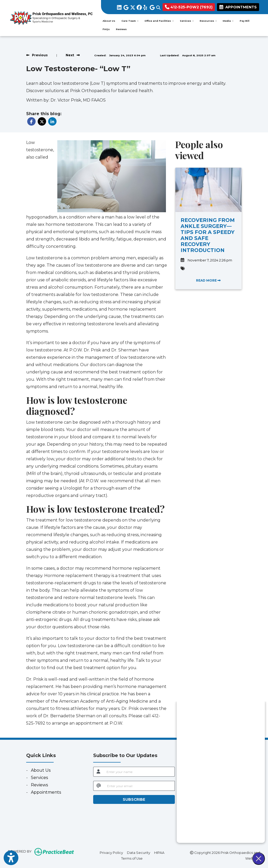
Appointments (46, 792)
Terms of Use (132, 858)
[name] (139, 772)
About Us (109, 21)
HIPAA (159, 852)
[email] (139, 786)
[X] (132, 7)
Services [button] (187, 21)
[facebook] (139, 7)
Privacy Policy (111, 852)
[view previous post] (37, 55)
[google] (125, 7)
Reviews (121, 29)
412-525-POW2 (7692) (189, 7)
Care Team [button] (130, 21)
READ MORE (208, 280)
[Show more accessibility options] (11, 858)
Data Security (139, 852)
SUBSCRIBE (134, 799)
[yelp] (145, 7)
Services (39, 778)
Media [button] (228, 21)
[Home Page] (51, 18)
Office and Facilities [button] (159, 21)
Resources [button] (208, 21)
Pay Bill (246, 20)
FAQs (106, 29)
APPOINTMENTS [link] (238, 7)
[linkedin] (119, 7)
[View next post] (73, 55)
